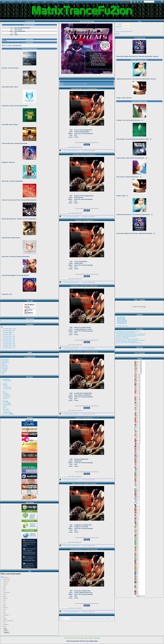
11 (82, 619)
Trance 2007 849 (10, 331)
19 (94, 619)
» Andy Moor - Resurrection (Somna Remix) (126, 336)
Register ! (118, 34)
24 (102, 619)
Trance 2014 (100, 89)
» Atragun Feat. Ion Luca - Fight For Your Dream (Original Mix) (130, 340)
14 (86, 619)
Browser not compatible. (29, 160)
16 (89, 619)
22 (99, 619)
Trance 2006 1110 (10, 329)
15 (88, 619)
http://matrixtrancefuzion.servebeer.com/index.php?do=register (17, 321)
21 (97, 619)
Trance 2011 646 (10, 338)
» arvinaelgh (4, 370)
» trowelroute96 (5, 359)
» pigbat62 (3, 364)
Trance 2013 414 (10, 342)
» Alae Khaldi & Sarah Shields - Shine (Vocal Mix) (127, 331)
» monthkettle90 (5, 362)
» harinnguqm (4, 369)
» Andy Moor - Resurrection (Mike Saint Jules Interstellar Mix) (130, 335)
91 (106, 619)
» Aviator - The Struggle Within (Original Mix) (126, 341)
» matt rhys (4, 372)
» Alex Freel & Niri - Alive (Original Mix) (125, 333)
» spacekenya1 (4, 365)
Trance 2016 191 (10, 348)
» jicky (2, 373)
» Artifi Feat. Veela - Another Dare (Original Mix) (127, 339)
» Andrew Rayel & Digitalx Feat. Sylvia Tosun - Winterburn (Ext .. (131, 334)
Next (109, 619)
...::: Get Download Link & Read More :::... (71, 151)
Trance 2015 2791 (10, 346)
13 (85, 619)
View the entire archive (122, 326)
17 (91, 619)
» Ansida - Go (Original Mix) (122, 338)
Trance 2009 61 (9, 334)
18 (93, 619)
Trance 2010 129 (10, 336)
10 (80, 619)
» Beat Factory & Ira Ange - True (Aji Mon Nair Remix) (128, 343)
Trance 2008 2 (9, 333)
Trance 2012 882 (10, 340)
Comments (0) (86, 151)
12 (83, 619)
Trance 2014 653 (10, 344)
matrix (6, 381)
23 (100, 619)
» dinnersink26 (4, 361)
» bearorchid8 (4, 367)
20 (96, 619)
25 (103, 619)
